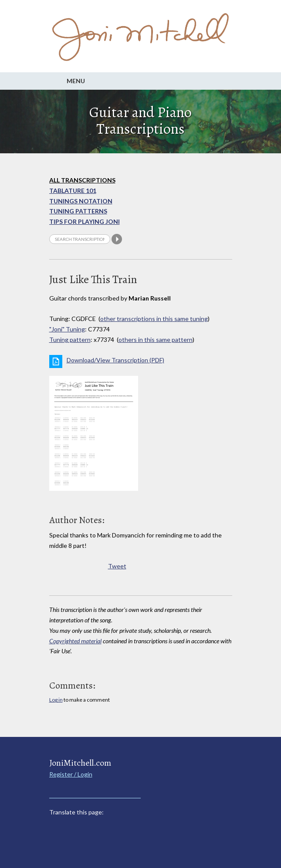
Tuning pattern (70, 339)
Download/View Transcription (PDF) (115, 360)
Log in (56, 700)
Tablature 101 (73, 191)
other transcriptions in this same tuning (154, 319)
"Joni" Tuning (67, 329)
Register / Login (71, 774)
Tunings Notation (81, 201)
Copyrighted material (75, 641)
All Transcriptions (82, 180)
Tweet (117, 566)
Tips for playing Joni (85, 221)
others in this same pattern (156, 339)
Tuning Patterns (78, 211)
